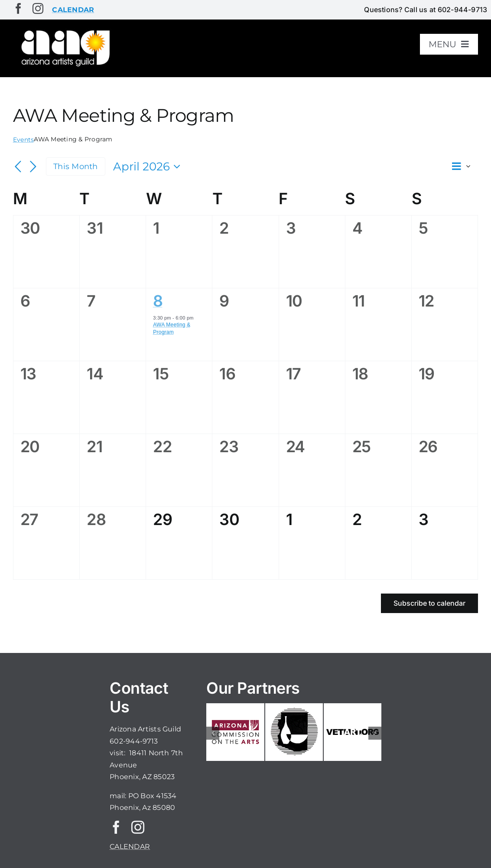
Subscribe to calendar (429, 603)
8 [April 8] (158, 301)
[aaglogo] (64, 31)
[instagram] (38, 8)
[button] (213, 733)
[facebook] (18, 8)
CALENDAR (130, 847)
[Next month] (33, 167)
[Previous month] (18, 167)
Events (23, 140)
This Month (75, 166)
